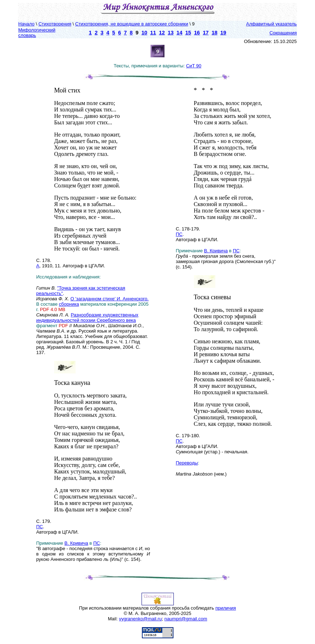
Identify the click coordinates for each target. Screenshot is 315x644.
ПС (40, 527)
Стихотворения (55, 24)
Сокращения (283, 33)
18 (214, 33)
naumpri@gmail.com (186, 619)
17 (206, 33)
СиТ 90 (194, 66)
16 (197, 33)
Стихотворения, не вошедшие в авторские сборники (132, 24)
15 (188, 33)
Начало (26, 24)
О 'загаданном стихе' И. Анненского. (109, 299)
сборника (69, 304)
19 (223, 33)
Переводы (187, 463)
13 (171, 33)
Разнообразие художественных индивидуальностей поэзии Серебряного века (87, 318)
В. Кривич (75, 543)
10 (144, 33)
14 (180, 33)
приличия (226, 608)
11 (153, 33)
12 (162, 33)
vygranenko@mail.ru (140, 619)
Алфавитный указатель (271, 24)
